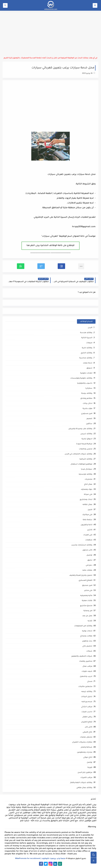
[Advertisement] (50, 34)
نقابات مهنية (87, 601)
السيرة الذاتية (87, 338)
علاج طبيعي (87, 732)
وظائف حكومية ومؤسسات (81, 378)
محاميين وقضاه (86, 661)
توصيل (89, 555)
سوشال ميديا (87, 469)
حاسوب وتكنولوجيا (85, 383)
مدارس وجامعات (86, 449)
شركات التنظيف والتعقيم (82, 656)
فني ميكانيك (87, 515)
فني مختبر (88, 591)
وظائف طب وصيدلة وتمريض (80, 429)
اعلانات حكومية (86, 373)
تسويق (89, 368)
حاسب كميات (87, 712)
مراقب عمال (87, 666)
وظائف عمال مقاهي (84, 788)
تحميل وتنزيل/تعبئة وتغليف (81, 575)
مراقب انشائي (87, 707)
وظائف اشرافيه (86, 459)
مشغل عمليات (86, 737)
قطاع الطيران (87, 722)
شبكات (89, 651)
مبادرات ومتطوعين (85, 752)
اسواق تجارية (87, 439)
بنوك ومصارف (87, 490)
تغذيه (90, 621)
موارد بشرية (87, 409)
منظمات (89, 540)
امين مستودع (87, 414)
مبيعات (89, 343)
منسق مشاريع (86, 606)
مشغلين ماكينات (85, 687)
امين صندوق (87, 586)
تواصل (90, 763)
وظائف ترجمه (87, 692)
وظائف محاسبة (86, 358)
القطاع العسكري (85, 581)
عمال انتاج (88, 484)
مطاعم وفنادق (86, 399)
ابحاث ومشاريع (86, 500)
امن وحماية (88, 611)
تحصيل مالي (87, 646)
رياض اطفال (87, 717)
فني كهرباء (88, 535)
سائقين (89, 424)
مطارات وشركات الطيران (82, 742)
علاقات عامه (87, 570)
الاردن (90, 328)
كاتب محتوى (87, 550)
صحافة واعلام (87, 747)
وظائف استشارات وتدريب (82, 545)
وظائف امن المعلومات (83, 626)
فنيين (90, 510)
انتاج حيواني (88, 757)
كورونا (90, 768)
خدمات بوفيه (87, 631)
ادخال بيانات (88, 404)
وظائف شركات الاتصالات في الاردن (78, 454)
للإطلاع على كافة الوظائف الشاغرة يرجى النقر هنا (50, 246)
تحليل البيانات (87, 697)
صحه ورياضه (87, 702)
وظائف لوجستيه (86, 474)
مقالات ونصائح (86, 636)
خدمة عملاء (88, 363)
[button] (61, 266)
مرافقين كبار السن (85, 773)
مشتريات (88, 479)
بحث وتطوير (87, 641)
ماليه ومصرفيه (86, 596)
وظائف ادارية (87, 348)
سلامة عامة (88, 520)
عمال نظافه (87, 505)
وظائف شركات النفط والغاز (81, 783)
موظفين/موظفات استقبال (81, 464)
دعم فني (89, 565)
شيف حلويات (87, 672)
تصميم (89, 419)
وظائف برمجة (87, 393)
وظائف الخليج (87, 353)
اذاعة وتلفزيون (86, 525)
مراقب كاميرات (86, 778)
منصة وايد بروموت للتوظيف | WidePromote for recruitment (40, 859)
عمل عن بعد (87, 616)
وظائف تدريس (86, 434)
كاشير (90, 530)
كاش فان (89, 727)
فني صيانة (88, 495)
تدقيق (90, 560)
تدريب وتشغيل (86, 677)
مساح (90, 682)
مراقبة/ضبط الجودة (84, 444)
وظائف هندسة (86, 333)
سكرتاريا (89, 388)
